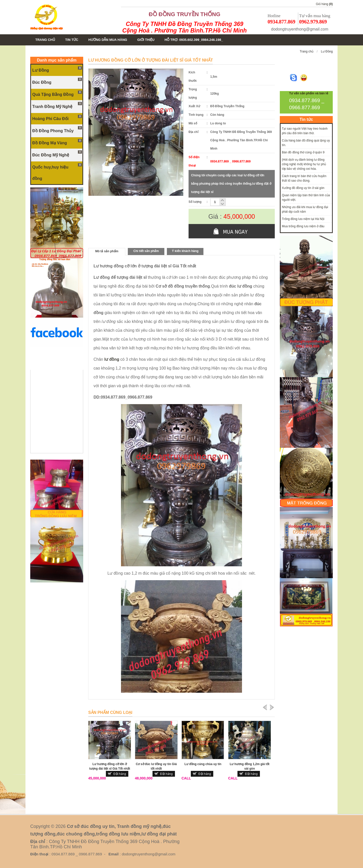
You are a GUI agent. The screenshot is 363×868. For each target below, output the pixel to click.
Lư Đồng (327, 51)
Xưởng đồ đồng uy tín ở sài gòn (303, 188)
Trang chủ (307, 51)
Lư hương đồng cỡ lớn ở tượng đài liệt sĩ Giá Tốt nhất (110, 766)
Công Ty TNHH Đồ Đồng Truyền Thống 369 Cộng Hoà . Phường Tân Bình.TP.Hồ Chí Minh (185, 27)
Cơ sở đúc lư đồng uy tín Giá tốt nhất (156, 766)
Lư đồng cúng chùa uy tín (203, 764)
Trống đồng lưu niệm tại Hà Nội (303, 219)
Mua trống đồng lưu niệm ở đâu (303, 226)
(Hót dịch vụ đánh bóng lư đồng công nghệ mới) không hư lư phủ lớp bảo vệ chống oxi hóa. (304, 164)
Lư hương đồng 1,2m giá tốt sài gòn (250, 766)
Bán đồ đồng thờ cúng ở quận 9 (303, 152)
